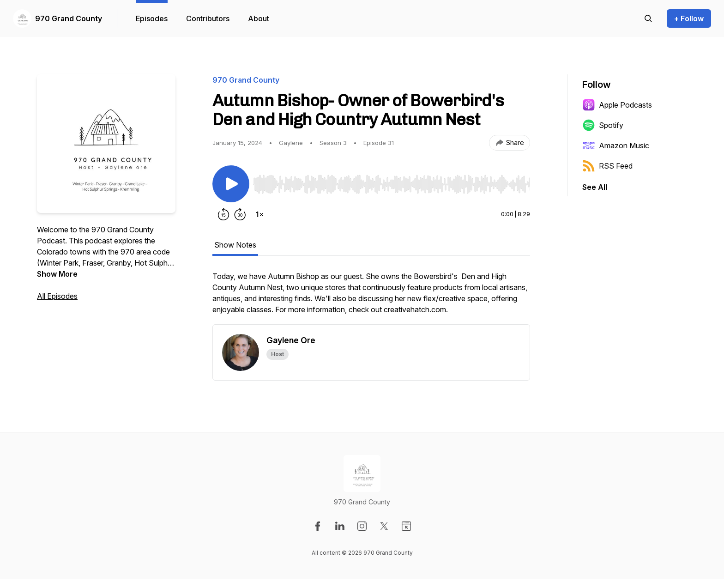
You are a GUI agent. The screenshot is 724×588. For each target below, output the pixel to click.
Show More (57, 274)
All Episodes (57, 296)
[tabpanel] (371, 297)
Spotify (603, 125)
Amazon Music (616, 145)
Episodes (152, 18)
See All (595, 187)
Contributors (208, 18)
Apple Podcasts (617, 105)
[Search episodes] (648, 18)
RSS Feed (607, 166)
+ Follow (689, 18)
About (259, 18)
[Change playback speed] (259, 214)
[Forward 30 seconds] (240, 214)
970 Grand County (69, 18)
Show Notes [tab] (235, 245)
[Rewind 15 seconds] (223, 214)
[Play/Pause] (231, 184)
